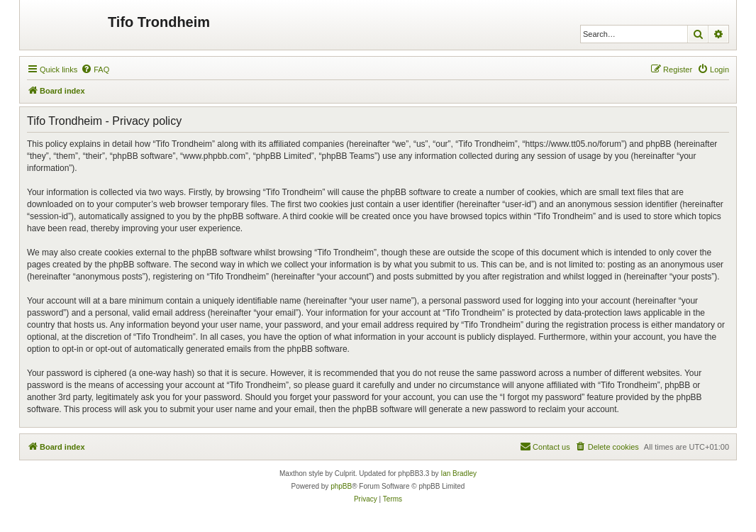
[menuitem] (95, 70)
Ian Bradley (458, 473)
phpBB (341, 486)
